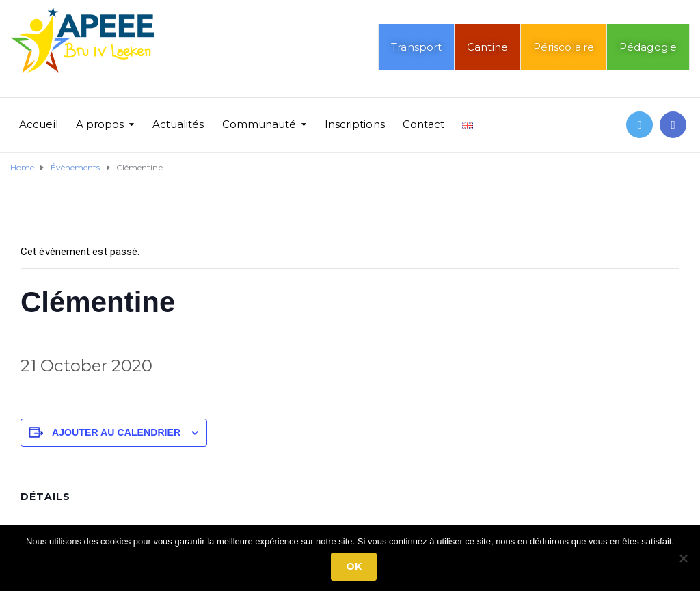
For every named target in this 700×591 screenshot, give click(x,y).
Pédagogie (648, 47)
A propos (100, 124)
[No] (683, 558)
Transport (416, 47)
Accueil (39, 124)
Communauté (259, 124)
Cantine (487, 47)
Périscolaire (564, 47)
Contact (424, 124)
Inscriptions (355, 124)
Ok (354, 566)
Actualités (178, 124)
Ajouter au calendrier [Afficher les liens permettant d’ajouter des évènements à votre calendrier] (116, 432)
